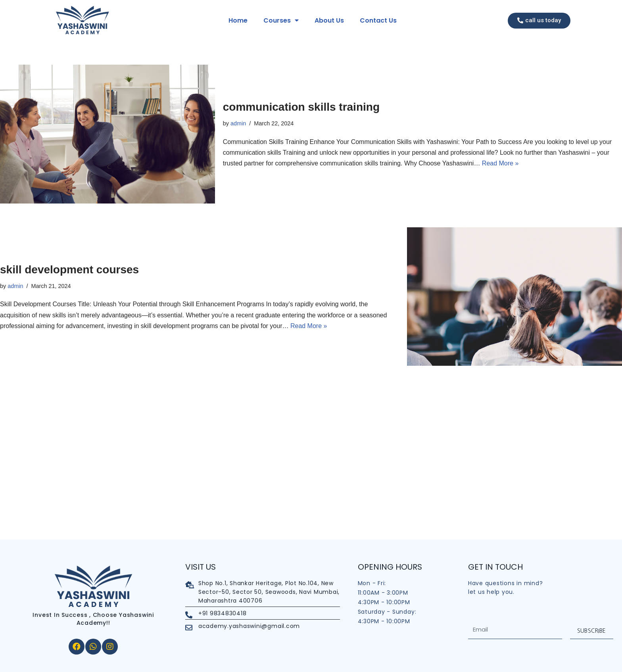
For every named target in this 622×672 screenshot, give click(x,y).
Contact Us (378, 20)
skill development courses (69, 270)
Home (238, 20)
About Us (329, 20)
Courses (281, 21)
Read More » (500, 163)
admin (238, 123)
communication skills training (301, 107)
